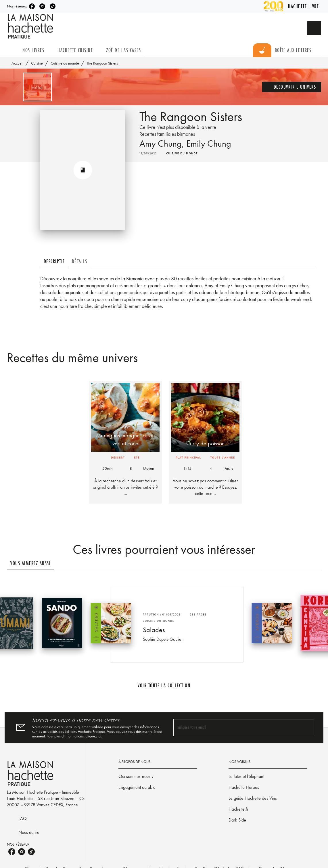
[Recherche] (314, 28)
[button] (292, 87)
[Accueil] (31, 26)
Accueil (17, 63)
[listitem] (32, 6)
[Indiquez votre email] (237, 728)
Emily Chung (209, 144)
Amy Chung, (163, 144)
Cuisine (37, 63)
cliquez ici (93, 736)
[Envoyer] (307, 728)
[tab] (13, 50)
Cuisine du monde (65, 63)
